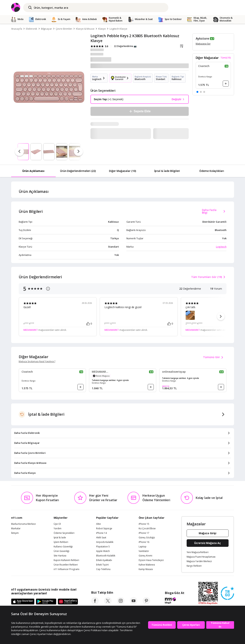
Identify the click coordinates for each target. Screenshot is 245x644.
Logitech (221, 247)
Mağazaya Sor (203, 44)
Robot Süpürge (104, 529)
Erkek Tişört (102, 565)
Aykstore (202, 38)
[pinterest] (146, 603)
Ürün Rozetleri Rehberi (66, 565)
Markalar (16, 529)
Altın (99, 524)
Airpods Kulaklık (105, 542)
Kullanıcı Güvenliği (63, 547)
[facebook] (95, 603)
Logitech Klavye (118, 29)
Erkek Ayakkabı (104, 560)
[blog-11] (175, 601)
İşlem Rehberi (61, 542)
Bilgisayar (47, 29)
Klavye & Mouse (85, 29)
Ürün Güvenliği (61, 551)
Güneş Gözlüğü (147, 538)
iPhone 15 (144, 524)
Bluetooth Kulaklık (106, 556)
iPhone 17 (144, 533)
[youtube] (134, 603)
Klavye (102, 29)
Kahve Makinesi (147, 565)
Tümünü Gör (214, 357)
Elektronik (32, 29)
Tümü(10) (226, 58)
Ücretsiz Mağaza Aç (207, 543)
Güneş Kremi (145, 556)
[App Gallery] (68, 602)
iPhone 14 (101, 533)
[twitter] (108, 603)
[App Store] (23, 602)
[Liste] (182, 46)
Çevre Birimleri (64, 29)
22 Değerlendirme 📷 (125, 46)
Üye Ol (57, 524)
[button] (197, 92)
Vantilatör (144, 551)
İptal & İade (60, 538)
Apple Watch (103, 551)
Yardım (58, 529)
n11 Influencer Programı (66, 569)
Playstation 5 (103, 547)
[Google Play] (46, 602)
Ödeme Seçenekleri (64, 533)
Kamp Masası (146, 569)
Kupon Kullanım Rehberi (66, 560)
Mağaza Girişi (208, 533)
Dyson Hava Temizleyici (151, 560)
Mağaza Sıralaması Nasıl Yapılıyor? (37, 362)
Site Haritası (60, 556)
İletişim (15, 533)
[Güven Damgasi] (227, 593)
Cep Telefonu (103, 569)
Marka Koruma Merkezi (23, 524)
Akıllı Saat (101, 538)
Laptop (143, 547)
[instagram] (121, 603)
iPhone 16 (144, 542)
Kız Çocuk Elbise (147, 529)
